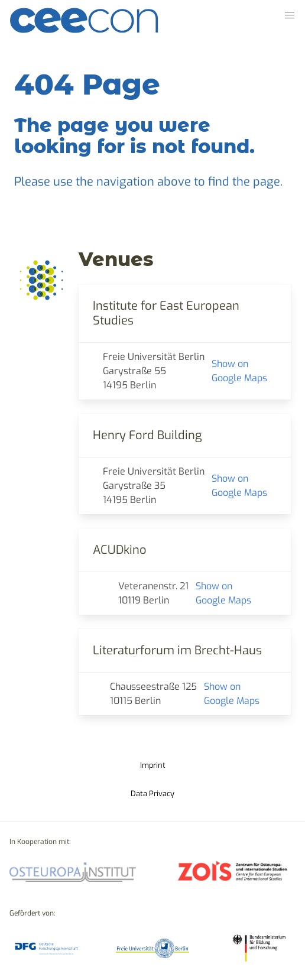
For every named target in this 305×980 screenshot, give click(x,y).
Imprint (153, 765)
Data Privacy (152, 794)
